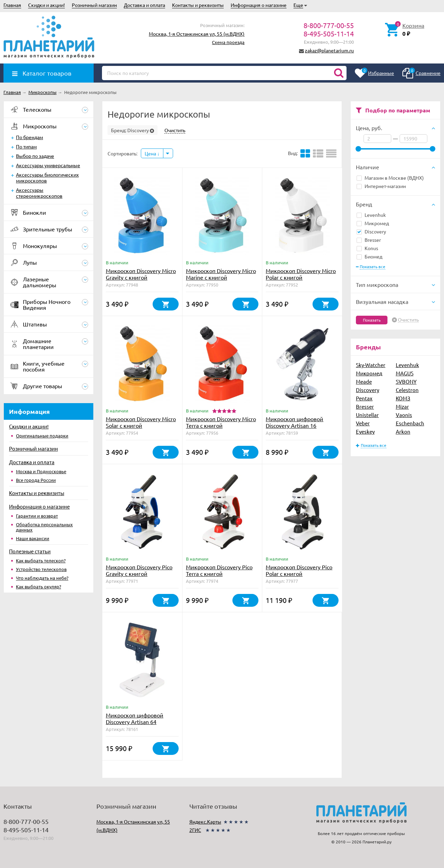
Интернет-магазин (381, 186)
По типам (26, 146)
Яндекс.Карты (205, 822)
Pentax (364, 398)
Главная (12, 5)
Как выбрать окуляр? (39, 586)
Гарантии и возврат (37, 516)
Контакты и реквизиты (198, 5)
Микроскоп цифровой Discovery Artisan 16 (294, 422)
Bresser (369, 240)
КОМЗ (403, 398)
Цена (152, 153)
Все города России (36, 480)
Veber (363, 423)
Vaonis (404, 415)
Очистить (408, 320)
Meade (364, 381)
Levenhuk (371, 215)
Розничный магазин (94, 5)
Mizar (402, 406)
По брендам (29, 137)
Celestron (407, 390)
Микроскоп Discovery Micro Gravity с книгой (141, 274)
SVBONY (406, 381)
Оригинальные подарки (42, 436)
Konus (367, 248)
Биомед (369, 256)
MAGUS (405, 373)
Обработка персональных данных (44, 527)
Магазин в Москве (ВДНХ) (390, 178)
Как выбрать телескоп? (41, 560)
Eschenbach (410, 423)
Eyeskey (365, 431)
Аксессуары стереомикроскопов (39, 193)
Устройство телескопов (41, 569)
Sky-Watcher (371, 365)
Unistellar (367, 415)
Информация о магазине (259, 5)
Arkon (403, 431)
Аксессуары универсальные (48, 165)
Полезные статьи (30, 551)
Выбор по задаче (35, 156)
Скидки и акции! (46, 5)
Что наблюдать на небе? (42, 578)
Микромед (373, 223)
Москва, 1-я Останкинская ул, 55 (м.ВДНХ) (197, 34)
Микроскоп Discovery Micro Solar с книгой (141, 422)
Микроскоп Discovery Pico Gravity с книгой (139, 570)
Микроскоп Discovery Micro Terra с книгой (221, 422)
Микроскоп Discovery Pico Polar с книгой (299, 570)
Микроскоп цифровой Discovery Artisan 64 (135, 718)
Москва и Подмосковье (41, 471)
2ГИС (195, 830)
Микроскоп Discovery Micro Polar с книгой (301, 274)
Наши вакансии (33, 538)
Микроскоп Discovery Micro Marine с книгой (221, 274)
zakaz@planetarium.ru (329, 50)
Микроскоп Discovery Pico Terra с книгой (219, 570)
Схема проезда (228, 42)
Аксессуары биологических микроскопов (47, 177)
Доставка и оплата (144, 5)
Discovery (371, 231)
